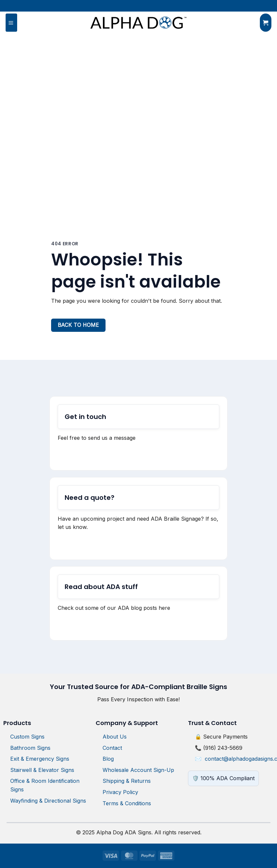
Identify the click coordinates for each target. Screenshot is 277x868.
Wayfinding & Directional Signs (48, 801)
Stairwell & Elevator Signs (42, 770)
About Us (115, 737)
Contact (112, 748)
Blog (108, 759)
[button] (11, 23)
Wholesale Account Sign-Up (138, 770)
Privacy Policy (120, 792)
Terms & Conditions (127, 803)
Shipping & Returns (127, 781)
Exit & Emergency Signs (40, 759)
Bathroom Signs (30, 748)
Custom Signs (27, 737)
